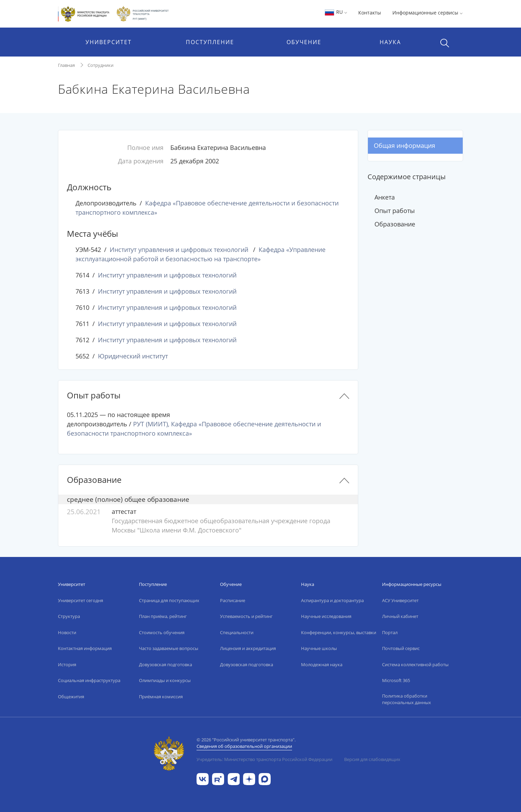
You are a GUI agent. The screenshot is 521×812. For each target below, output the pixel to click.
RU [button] (336, 12)
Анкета (385, 197)
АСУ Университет (400, 600)
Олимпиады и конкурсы (165, 680)
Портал (390, 632)
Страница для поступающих (169, 600)
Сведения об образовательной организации (244, 746)
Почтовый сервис (401, 648)
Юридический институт (133, 356)
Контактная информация (85, 648)
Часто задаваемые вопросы (169, 648)
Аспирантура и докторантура (332, 600)
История (67, 664)
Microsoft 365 (396, 680)
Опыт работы (395, 211)
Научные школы (319, 648)
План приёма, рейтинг (163, 616)
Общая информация (404, 145)
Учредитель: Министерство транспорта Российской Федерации (264, 759)
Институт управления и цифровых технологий (179, 250)
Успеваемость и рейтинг (246, 616)
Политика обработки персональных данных (407, 699)
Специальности (237, 632)
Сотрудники (101, 65)
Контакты (370, 13)
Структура (69, 616)
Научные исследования (326, 616)
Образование (395, 224)
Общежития (71, 697)
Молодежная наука (322, 664)
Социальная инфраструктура (89, 680)
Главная (66, 65)
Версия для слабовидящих (372, 759)
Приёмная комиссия (161, 697)
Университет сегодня (81, 600)
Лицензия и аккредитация (248, 648)
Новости (67, 632)
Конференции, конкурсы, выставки (339, 632)
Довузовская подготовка (166, 664)
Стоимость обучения (162, 632)
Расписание (233, 600)
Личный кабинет (400, 616)
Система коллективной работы (415, 664)
